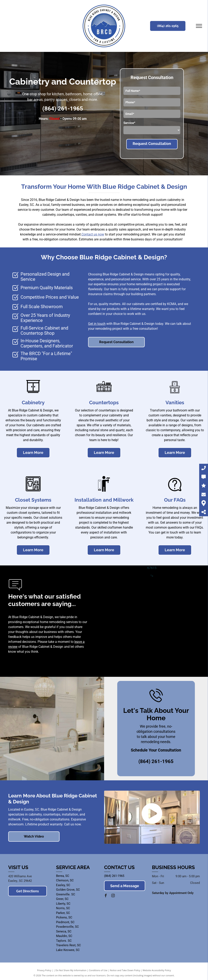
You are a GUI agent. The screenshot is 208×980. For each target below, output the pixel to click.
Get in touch (97, 324)
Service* (129, 123)
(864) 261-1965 (63, 109)
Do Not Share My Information (71, 970)
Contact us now (93, 234)
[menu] (199, 26)
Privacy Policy (44, 970)
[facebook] (106, 896)
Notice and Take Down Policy (125, 970)
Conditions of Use (98, 970)
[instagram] (113, 896)
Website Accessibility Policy (157, 970)
